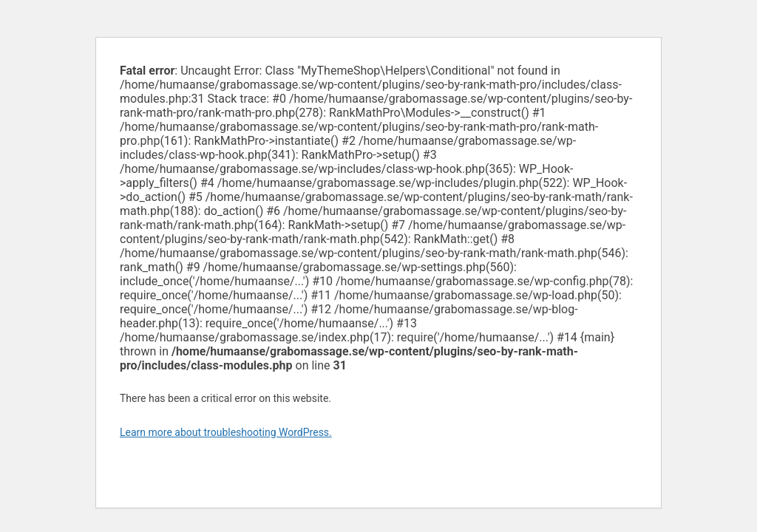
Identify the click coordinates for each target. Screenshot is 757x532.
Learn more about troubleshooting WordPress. (226, 432)
